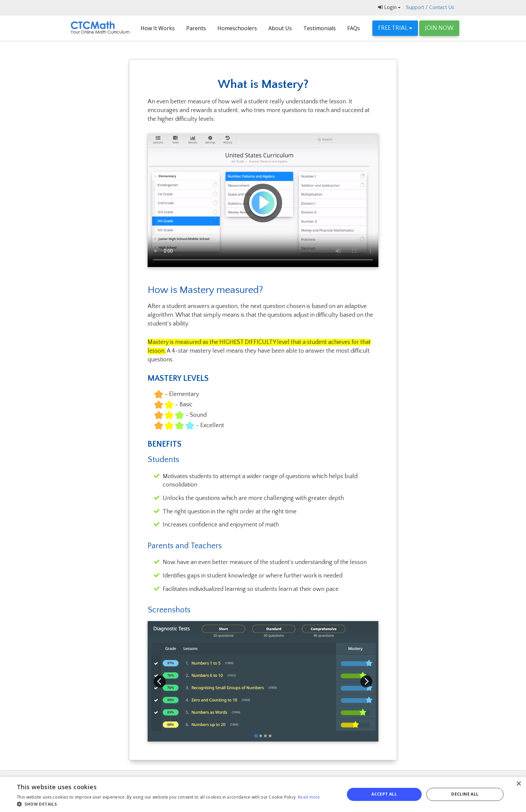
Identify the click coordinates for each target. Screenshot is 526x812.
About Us (280, 28)
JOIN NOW (439, 28)
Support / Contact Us (430, 7)
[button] (168, 804)
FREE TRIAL (395, 28)
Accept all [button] (384, 794)
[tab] (256, 736)
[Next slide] (366, 681)
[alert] (263, 794)
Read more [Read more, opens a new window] (309, 797)
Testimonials (320, 28)
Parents (196, 28)
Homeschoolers (237, 28)
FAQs (354, 28)
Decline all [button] (465, 794)
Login (389, 7)
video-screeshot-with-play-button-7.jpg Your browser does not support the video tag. (263, 200)
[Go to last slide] (160, 681)
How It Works (158, 28)
